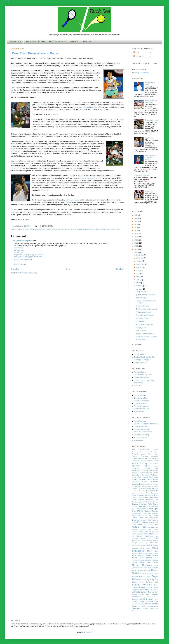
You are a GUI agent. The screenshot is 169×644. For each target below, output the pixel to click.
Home (68, 269)
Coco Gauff (136, 486)
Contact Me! (87, 41)
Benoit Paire (141, 475)
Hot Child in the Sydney (144, 325)
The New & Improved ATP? (146, 334)
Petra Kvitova (144, 570)
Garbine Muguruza (152, 511)
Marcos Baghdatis (84, 229)
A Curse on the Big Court (143, 375)
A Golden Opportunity (142, 435)
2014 (137, 237)
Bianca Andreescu (152, 475)
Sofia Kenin (145, 590)
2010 (137, 249)
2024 (137, 215)
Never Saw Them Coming (143, 432)
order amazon (19, 248)
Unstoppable (138, 440)
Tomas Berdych (146, 599)
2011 (137, 246)
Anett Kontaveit (154, 464)
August (139, 267)
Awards (150, 470)
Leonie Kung (146, 538)
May (138, 277)
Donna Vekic (148, 497)
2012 (137, 243)
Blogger (89, 632)
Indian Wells (138, 518)
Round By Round (140, 395)
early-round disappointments (88, 178)
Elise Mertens (154, 502)
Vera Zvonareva (116, 229)
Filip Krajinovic (151, 506)
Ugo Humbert (149, 601)
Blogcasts (74, 41)
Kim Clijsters (149, 534)
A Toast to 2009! (142, 340)
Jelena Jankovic (73, 229)
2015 (137, 234)
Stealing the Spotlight (141, 175)
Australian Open (40, 229)
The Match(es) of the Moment (146, 309)
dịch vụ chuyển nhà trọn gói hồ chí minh (28, 257)
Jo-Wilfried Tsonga (140, 522)
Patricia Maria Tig (148, 568)
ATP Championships (141, 449)
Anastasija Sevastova (139, 461)
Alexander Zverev (139, 454)
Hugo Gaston (143, 515)
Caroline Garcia (139, 482)
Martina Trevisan (153, 553)
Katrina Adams (143, 532)
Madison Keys (154, 543)
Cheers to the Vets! (152, 120)
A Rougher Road (142, 318)
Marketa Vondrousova (139, 553)
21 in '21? (137, 386)
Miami (135, 558)
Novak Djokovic (105, 229)
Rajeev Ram (144, 574)
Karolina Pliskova (146, 529)
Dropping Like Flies (141, 398)
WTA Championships (150, 606)
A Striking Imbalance (141, 406)
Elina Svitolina (144, 502)
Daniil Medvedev (149, 489)
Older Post (120, 269)
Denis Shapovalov (152, 493)
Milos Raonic (146, 558)
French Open (153, 509)
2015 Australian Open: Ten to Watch (150, 158)
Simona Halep (145, 587)
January (139, 289)
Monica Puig (143, 560)
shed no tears (42, 105)
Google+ (8, 1)
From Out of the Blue (141, 409)
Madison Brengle (143, 543)
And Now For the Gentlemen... (151, 101)
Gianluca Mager (137, 513)
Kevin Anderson (138, 534)
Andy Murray (20, 229)
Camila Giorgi (148, 477)
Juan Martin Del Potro (145, 526)
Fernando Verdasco (52, 229)
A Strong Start (141, 328)
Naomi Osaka (138, 562)
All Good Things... (142, 298)
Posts (136, 52)
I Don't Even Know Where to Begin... (36, 53)
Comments (138, 56)
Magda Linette (136, 545)
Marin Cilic (153, 551)
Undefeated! (140, 321)
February (140, 286)
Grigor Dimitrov (147, 513)
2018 (137, 228)
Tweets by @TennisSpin (140, 73)
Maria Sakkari (145, 548)
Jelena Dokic (63, 229)
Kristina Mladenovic (145, 536)
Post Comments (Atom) (28, 273)
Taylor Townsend (148, 597)
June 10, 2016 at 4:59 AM (23, 260)
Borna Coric (137, 477)
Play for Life (149, 138)
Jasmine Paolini (142, 520)
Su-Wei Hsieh (144, 594)
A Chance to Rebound (142, 429)
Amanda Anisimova (140, 456)
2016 (137, 231)
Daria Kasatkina (144, 491)
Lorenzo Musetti (147, 541)
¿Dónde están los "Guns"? (145, 295)
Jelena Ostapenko (153, 520)
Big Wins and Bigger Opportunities (146, 424)
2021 (137, 218)
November (140, 258)
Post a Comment (20, 264)
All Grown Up (139, 383)
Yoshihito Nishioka (149, 609)
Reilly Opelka (154, 574)
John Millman (148, 525)
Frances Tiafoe (141, 509)
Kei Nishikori (154, 532)
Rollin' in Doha (141, 331)
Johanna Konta (154, 522)
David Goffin (154, 491)
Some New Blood (140, 403)
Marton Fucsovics (138, 555)
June (138, 274)
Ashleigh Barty (151, 468)
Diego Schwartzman (139, 495)
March (139, 283)
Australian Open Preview (145, 315)
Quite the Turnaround (141, 401)
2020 (137, 221)
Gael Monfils (138, 511)
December (140, 255)
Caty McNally (155, 484)
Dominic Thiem (153, 495)
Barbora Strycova (146, 473)
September (140, 264)
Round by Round (140, 354)
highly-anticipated (72, 200)
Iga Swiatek (154, 515)
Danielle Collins (137, 489)
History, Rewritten (140, 362)
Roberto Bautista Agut (141, 577)
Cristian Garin (154, 486)
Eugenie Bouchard (139, 504)
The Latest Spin (15, 41)
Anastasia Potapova (152, 458)
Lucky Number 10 (142, 292)
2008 (137, 345)
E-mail (47, 626)
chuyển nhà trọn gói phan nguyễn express (29, 255)
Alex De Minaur (152, 452)
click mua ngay (19, 250)
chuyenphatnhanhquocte (23, 241)
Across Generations (141, 427)
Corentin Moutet (145, 486)
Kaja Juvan (151, 527)
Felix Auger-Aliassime (139, 506)
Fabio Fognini (153, 504)
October (139, 261)
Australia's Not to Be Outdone (146, 337)
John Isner (137, 525)
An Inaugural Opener (143, 312)
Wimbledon (137, 608)
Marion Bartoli (96, 229)
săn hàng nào (19, 252)
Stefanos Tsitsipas (148, 592)
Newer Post (15, 269)
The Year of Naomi (141, 437)
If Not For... (149, 191)
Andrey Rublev (153, 461)
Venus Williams (145, 604)
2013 (137, 240)
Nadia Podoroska (153, 560)
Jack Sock (149, 518)
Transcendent (139, 411)
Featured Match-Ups (58, 41)
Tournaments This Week (35, 41)
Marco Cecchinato (147, 545)
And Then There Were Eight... (145, 380)
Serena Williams (142, 585)
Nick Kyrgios (153, 562)
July (138, 270)
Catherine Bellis (146, 484)
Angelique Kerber (141, 466)
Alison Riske (153, 454)
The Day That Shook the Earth (145, 357)
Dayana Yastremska (138, 493)
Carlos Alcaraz (153, 479)
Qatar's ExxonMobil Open (88, 107)
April (138, 280)
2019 (137, 225)
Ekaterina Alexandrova (146, 500)
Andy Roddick (30, 229)
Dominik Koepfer (137, 498)
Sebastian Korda (152, 582)
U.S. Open (140, 601)
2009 (137, 252)
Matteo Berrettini (152, 555)
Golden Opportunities (141, 378)
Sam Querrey (148, 580)
